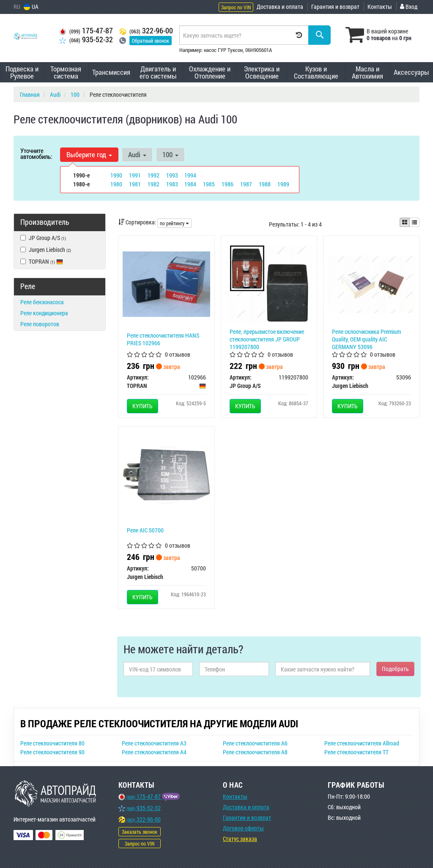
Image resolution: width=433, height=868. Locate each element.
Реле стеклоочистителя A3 (154, 743)
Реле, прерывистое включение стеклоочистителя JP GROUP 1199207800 (267, 339)
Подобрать (395, 669)
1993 (172, 175)
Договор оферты (243, 828)
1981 (135, 184)
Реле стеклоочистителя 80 (52, 743)
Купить (143, 406)
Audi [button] (137, 154)
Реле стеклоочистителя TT (356, 752)
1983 (172, 184)
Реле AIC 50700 (145, 530)
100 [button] (170, 154)
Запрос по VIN (236, 7)
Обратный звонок (151, 41)
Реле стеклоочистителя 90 (52, 752)
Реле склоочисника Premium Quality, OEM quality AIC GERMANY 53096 (366, 339)
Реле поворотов (40, 324)
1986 (227, 184)
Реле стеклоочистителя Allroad (362, 743)
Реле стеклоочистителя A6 (255, 743)
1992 (153, 175)
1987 (246, 184)
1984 (190, 184)
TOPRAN (42, 261)
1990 (116, 175)
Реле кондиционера (44, 313)
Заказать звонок (140, 832)
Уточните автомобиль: (36, 153)
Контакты (380, 7)
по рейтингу (174, 223)
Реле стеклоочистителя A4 (154, 752)
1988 (265, 184)
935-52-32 (86, 40)
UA (31, 7)
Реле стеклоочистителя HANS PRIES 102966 (163, 339)
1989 (283, 184)
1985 (209, 184)
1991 (135, 175)
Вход (409, 7)
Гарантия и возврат (335, 7)
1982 (153, 184)
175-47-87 (86, 31)
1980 (116, 184)
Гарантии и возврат (247, 818)
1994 (190, 175)
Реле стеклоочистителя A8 (255, 752)
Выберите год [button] (89, 154)
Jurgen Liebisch (46, 250)
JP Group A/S (43, 238)
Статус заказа (240, 839)
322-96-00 (146, 31)
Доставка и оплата (280, 7)
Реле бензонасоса (42, 302)
